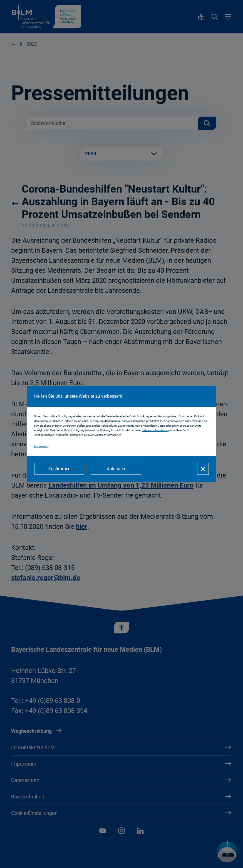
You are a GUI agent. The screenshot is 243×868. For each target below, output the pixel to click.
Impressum (41, 446)
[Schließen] (203, 469)
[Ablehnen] (116, 469)
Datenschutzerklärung (156, 430)
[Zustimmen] (59, 469)
